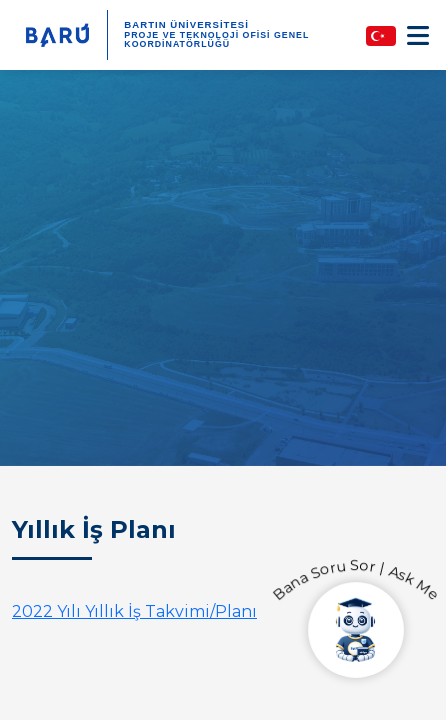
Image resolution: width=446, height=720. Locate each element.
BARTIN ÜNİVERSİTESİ (186, 24)
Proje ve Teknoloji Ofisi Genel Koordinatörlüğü (216, 40)
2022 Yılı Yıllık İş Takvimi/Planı (134, 611)
